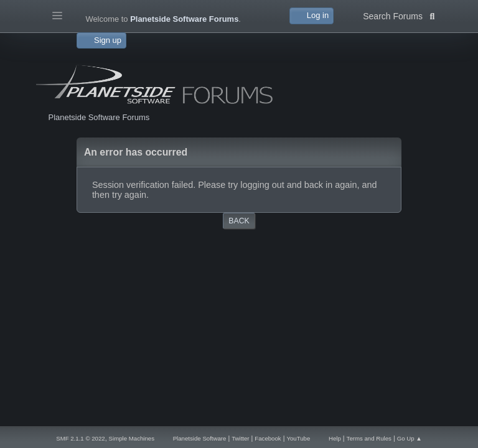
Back (239, 221)
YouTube (298, 438)
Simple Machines (132, 438)
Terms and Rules (369, 438)
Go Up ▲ (410, 438)
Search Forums (399, 15)
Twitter (240, 438)
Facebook (268, 438)
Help (335, 438)
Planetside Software (200, 438)
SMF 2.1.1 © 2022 (80, 438)
